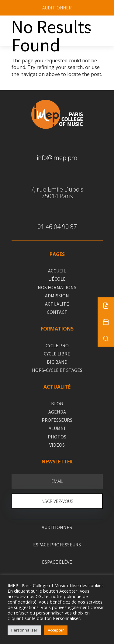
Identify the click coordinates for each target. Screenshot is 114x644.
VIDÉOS (57, 445)
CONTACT (57, 312)
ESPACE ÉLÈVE (57, 562)
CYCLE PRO (57, 345)
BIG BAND (57, 362)
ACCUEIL (57, 271)
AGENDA (57, 412)
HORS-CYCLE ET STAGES (57, 370)
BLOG (57, 403)
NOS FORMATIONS (57, 287)
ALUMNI (57, 428)
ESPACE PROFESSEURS (57, 545)
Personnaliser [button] (24, 630)
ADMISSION (57, 296)
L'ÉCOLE (57, 279)
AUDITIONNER (57, 8)
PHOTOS (57, 437)
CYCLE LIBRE (57, 354)
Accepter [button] (56, 630)
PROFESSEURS (57, 420)
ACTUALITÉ (57, 304)
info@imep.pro (57, 158)
